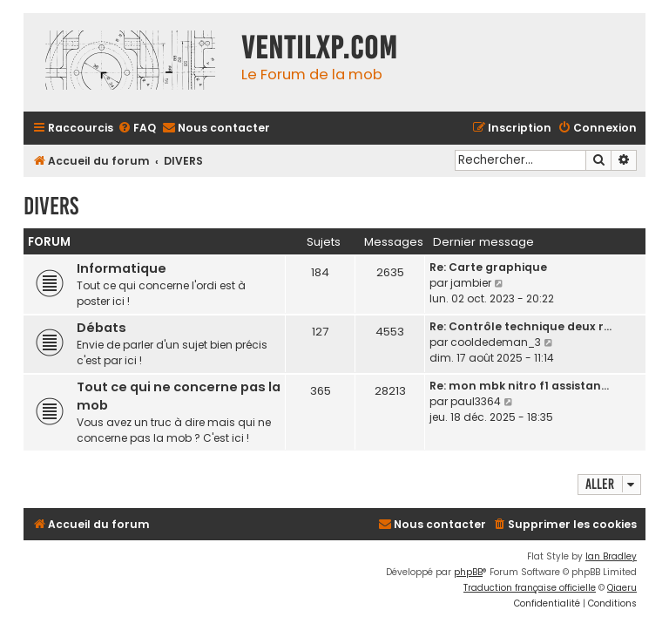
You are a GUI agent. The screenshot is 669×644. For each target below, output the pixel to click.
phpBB (468, 572)
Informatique (122, 268)
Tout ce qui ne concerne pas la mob (179, 396)
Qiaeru (622, 588)
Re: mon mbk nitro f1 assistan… (519, 386)
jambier (471, 283)
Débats (101, 328)
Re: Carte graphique (488, 267)
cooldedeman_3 (496, 342)
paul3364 (476, 401)
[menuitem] (137, 129)
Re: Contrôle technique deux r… (520, 326)
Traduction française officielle (530, 588)
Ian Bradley (611, 556)
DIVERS (51, 206)
